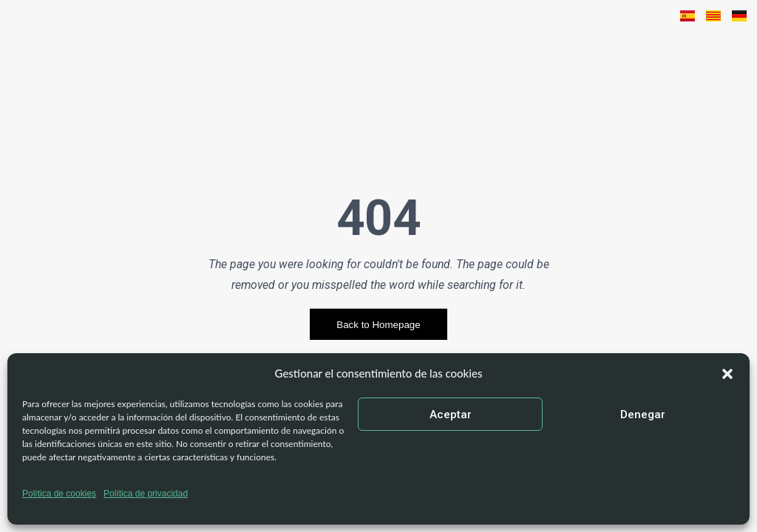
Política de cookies (59, 494)
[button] (727, 374)
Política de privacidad (146, 494)
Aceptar (451, 415)
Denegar (643, 415)
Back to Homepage (378, 325)
